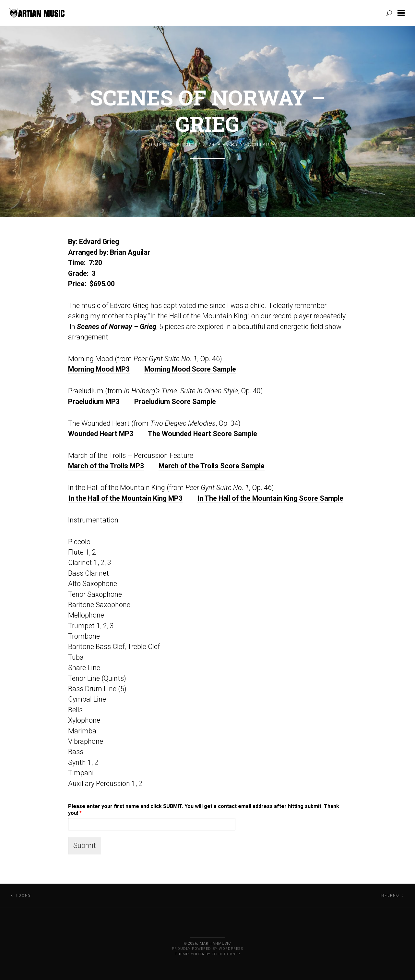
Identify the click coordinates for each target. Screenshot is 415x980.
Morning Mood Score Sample (190, 369)
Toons (23, 895)
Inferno (390, 895)
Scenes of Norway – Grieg (207, 110)
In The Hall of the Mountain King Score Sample (270, 498)
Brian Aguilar (250, 145)
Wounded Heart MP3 (101, 434)
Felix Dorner (226, 954)
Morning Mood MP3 (99, 369)
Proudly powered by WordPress (207, 949)
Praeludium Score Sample (175, 402)
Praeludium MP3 (94, 402)
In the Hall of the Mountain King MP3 (125, 498)
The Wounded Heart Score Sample (202, 434)
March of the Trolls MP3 (106, 466)
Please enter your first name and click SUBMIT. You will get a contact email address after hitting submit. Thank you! (204, 810)
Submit (85, 845)
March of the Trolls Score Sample (212, 466)
